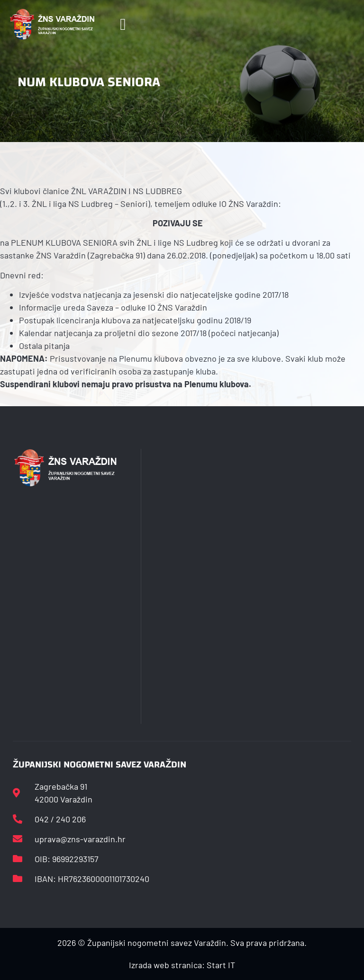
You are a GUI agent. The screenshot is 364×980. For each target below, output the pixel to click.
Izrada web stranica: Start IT (182, 965)
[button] (123, 24)
